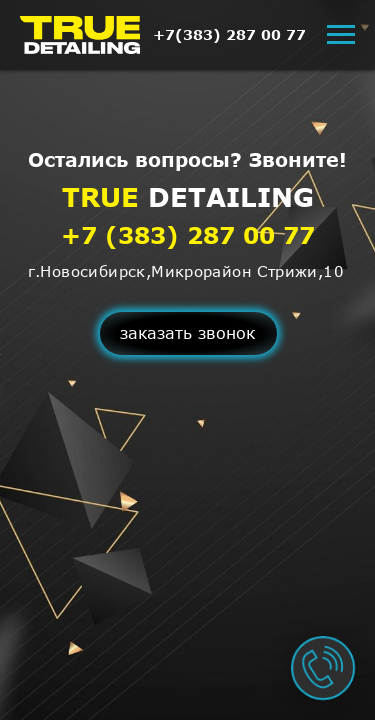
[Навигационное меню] (341, 35)
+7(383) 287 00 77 (229, 34)
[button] (188, 333)
